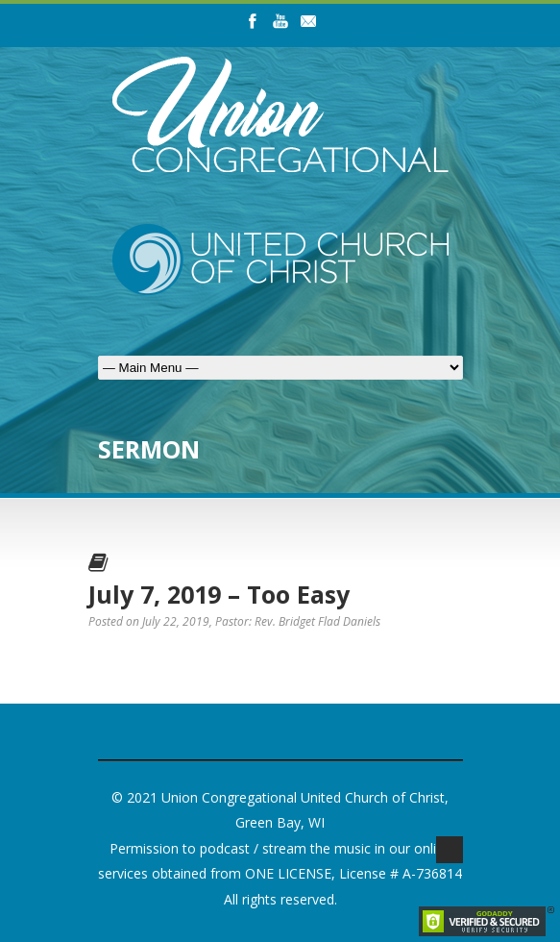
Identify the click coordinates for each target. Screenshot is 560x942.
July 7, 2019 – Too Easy (219, 594)
